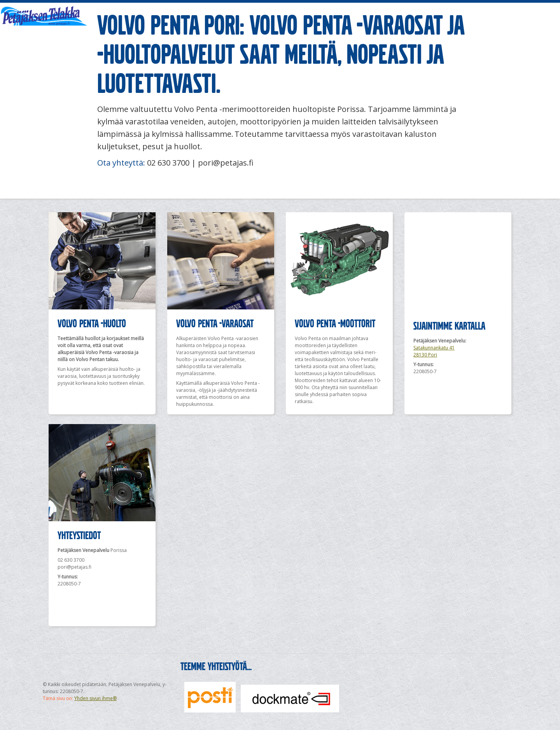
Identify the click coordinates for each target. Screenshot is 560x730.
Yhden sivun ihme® (95, 698)
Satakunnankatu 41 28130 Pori (434, 351)
